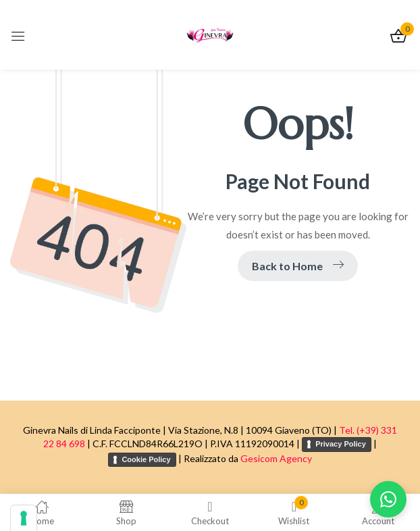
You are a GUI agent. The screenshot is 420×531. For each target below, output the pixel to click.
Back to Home (298, 266)
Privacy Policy (341, 444)
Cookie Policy (146, 459)
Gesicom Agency (276, 458)
